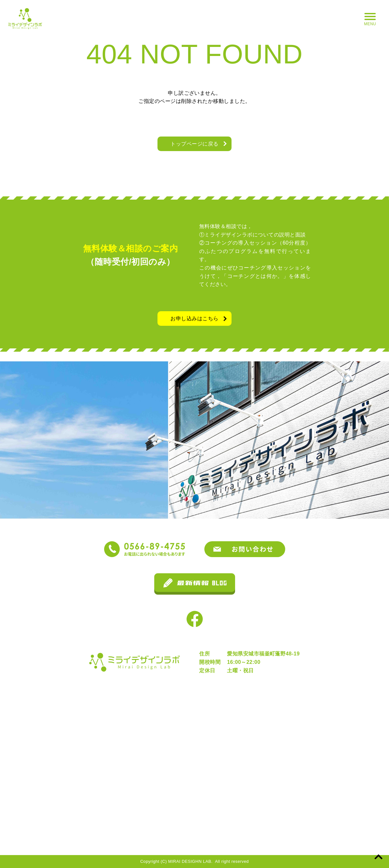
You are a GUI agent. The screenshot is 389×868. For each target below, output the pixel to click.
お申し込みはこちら (194, 319)
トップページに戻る (194, 144)
